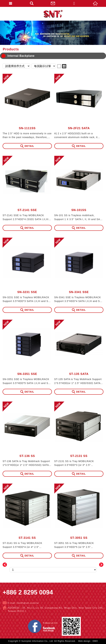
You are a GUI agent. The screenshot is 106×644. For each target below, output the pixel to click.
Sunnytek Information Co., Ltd (53, 14)
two (64, 66)
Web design (84, 641)
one (59, 66)
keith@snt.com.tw (28, 603)
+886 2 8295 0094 (28, 592)
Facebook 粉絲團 (59, 620)
